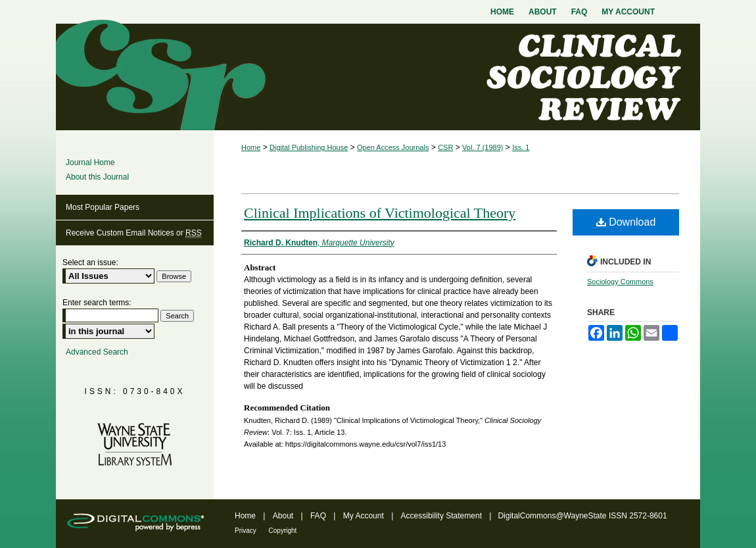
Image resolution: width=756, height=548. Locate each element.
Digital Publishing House (309, 147)
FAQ (319, 516)
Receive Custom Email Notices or (134, 233)
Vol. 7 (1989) (483, 147)
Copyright (283, 531)
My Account (365, 516)
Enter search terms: (97, 303)
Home (251, 147)
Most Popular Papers (103, 207)
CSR (445, 147)
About (284, 516)
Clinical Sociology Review (378, 77)
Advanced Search (97, 352)
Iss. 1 (521, 147)
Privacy (247, 531)
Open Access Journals (393, 147)
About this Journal (97, 177)
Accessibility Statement (443, 516)
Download (626, 222)
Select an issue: (90, 262)
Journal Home (90, 162)
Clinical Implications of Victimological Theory (380, 213)
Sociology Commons (620, 282)
